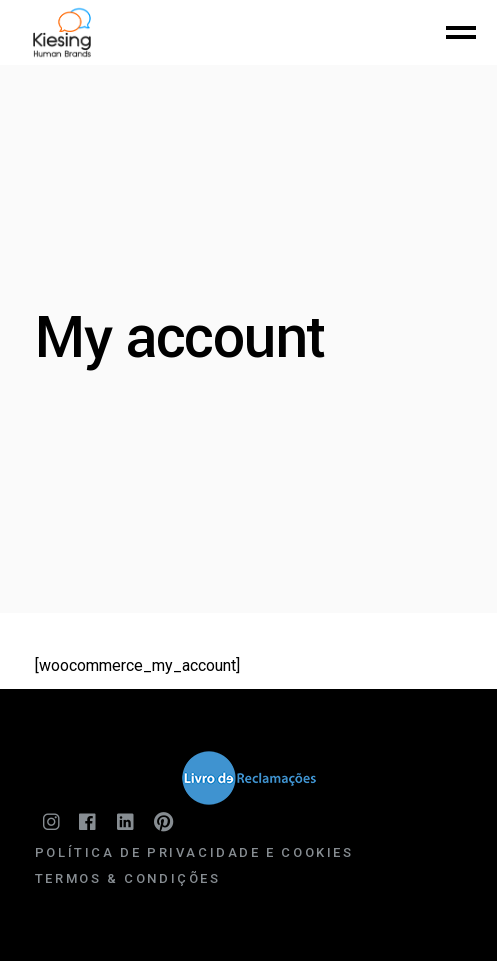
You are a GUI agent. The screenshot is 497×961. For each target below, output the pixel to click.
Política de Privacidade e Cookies (194, 852)
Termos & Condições (128, 878)
